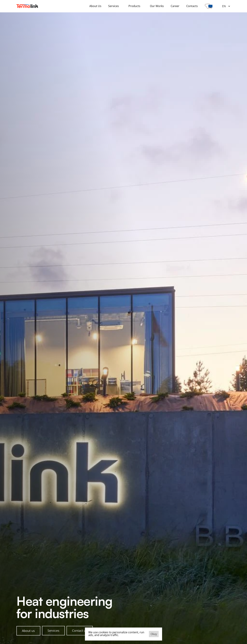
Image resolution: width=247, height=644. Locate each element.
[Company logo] (27, 6)
